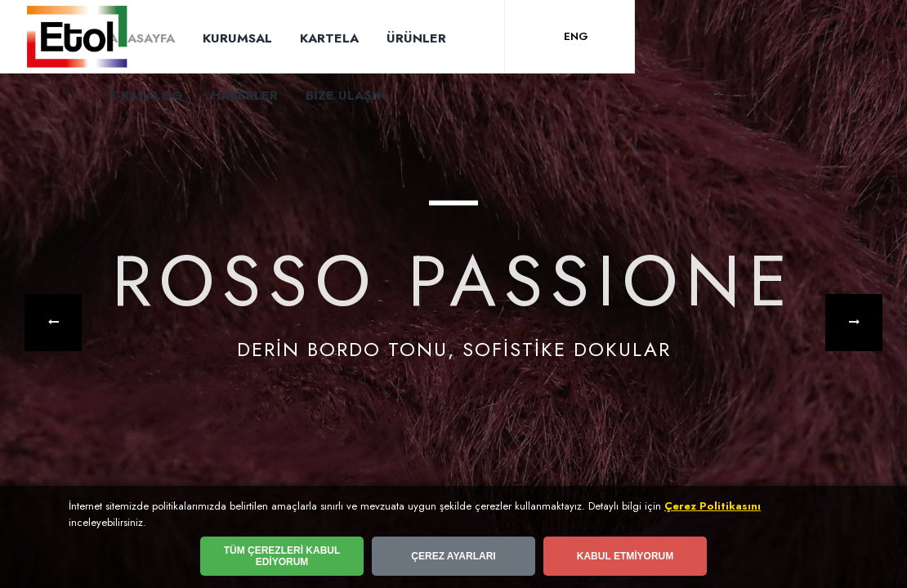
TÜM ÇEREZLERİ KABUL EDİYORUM (282, 556)
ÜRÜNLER (416, 38)
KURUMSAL (237, 38)
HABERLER (244, 95)
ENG (576, 36)
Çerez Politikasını (713, 506)
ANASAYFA (142, 38)
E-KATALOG (146, 95)
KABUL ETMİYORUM (625, 556)
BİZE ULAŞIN (346, 95)
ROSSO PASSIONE (454, 283)
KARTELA (329, 38)
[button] (53, 323)
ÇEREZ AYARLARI (453, 556)
